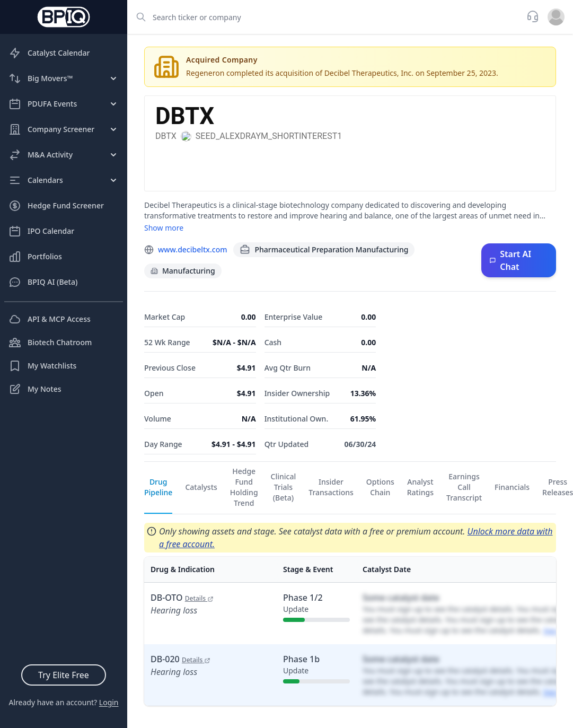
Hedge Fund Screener (56, 206)
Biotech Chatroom (50, 343)
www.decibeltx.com (192, 249)
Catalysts (201, 487)
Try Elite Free (64, 675)
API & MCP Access (50, 319)
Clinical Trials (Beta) (284, 487)
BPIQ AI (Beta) (43, 282)
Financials (512, 487)
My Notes (35, 389)
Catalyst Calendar (49, 53)
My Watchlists (42, 366)
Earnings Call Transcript (464, 487)
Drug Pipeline (158, 487)
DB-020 (180, 659)
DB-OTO (182, 598)
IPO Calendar (41, 231)
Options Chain (380, 487)
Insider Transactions (331, 487)
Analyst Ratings (420, 487)
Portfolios (35, 257)
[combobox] (324, 17)
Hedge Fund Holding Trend (244, 487)
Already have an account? (63, 702)
